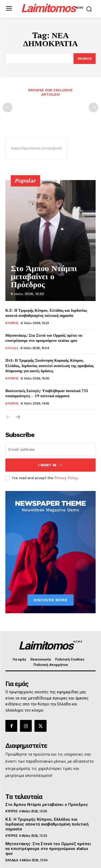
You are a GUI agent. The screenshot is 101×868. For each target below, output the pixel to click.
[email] (50, 449)
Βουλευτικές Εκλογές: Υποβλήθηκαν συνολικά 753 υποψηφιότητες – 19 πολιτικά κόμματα (47, 393)
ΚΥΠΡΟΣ (12, 323)
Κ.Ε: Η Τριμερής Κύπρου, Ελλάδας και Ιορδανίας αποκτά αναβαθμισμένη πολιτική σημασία (46, 313)
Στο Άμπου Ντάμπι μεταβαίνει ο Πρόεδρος (44, 276)
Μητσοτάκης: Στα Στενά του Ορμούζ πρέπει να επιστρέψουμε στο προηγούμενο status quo (44, 338)
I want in (50, 465)
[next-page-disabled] (93, 107)
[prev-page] (8, 107)
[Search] (85, 59)
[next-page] (17, 417)
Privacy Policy (66, 478)
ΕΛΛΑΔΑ (12, 348)
